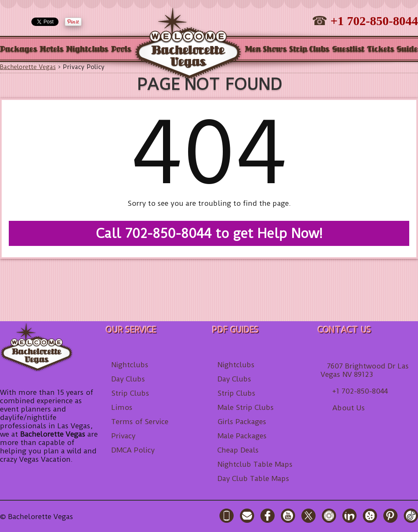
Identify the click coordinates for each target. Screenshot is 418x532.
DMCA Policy (133, 450)
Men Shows (266, 50)
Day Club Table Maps (253, 478)
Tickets (381, 50)
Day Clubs (128, 379)
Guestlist (348, 50)
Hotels (52, 50)
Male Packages (242, 436)
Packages (19, 50)
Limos (122, 407)
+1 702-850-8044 (374, 21)
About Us (349, 408)
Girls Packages (242, 422)
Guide (407, 50)
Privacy (123, 436)
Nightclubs (87, 50)
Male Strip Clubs (246, 407)
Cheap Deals (238, 450)
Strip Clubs (309, 50)
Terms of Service (140, 422)
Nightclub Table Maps (255, 464)
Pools (121, 50)
